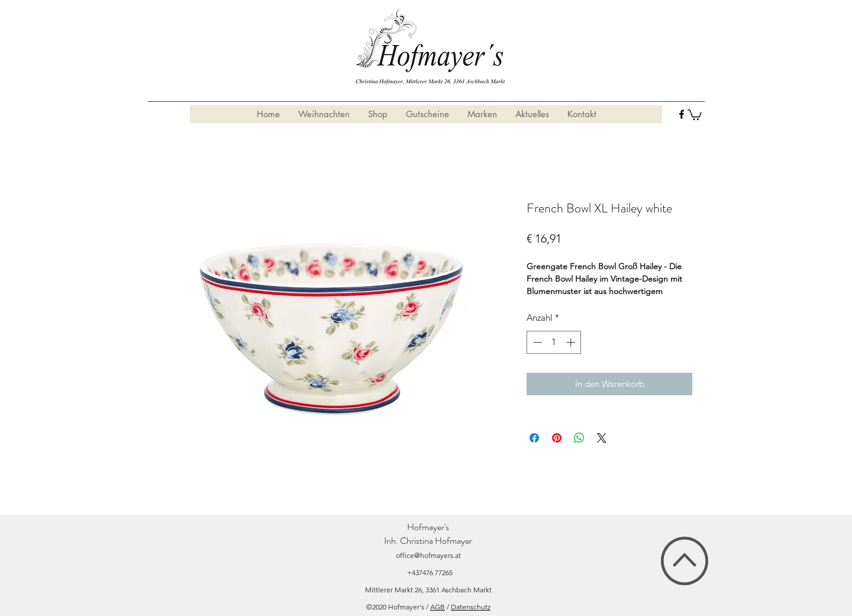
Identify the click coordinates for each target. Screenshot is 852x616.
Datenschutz (471, 607)
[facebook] (682, 114)
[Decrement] (536, 342)
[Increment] (572, 342)
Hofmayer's (428, 527)
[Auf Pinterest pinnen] (557, 438)
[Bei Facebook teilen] (534, 438)
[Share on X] (602, 438)
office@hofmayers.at (428, 555)
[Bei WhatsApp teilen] (579, 438)
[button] (695, 114)
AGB (438, 607)
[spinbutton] (554, 342)
